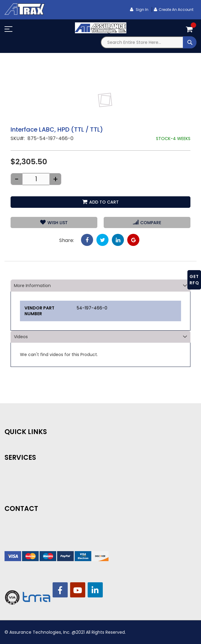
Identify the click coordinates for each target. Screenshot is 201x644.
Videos (21, 337)
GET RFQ (194, 280)
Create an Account (176, 10)
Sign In (142, 10)
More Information (32, 286)
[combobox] (149, 42)
